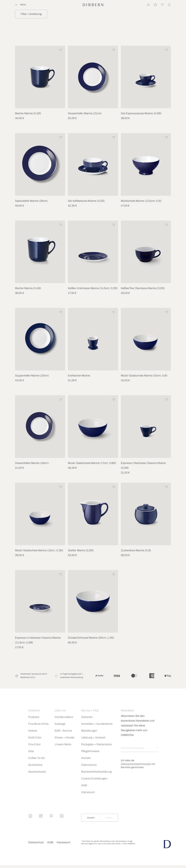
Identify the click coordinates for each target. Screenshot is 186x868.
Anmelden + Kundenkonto (97, 724)
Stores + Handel (64, 737)
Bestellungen (89, 731)
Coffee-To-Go (37, 758)
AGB (84, 785)
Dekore (33, 731)
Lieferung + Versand (93, 737)
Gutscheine (35, 765)
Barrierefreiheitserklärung (96, 772)
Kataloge (60, 724)
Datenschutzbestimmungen (136, 764)
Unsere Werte (63, 744)
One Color (34, 744)
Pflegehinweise (90, 751)
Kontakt (86, 758)
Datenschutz (89, 765)
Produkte (34, 717)
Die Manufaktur (64, 717)
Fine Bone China (38, 724)
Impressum (88, 792)
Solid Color (35, 737)
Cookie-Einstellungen (94, 778)
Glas (31, 751)
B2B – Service (63, 731)
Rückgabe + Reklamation (97, 744)
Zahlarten (87, 717)
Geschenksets (37, 772)
